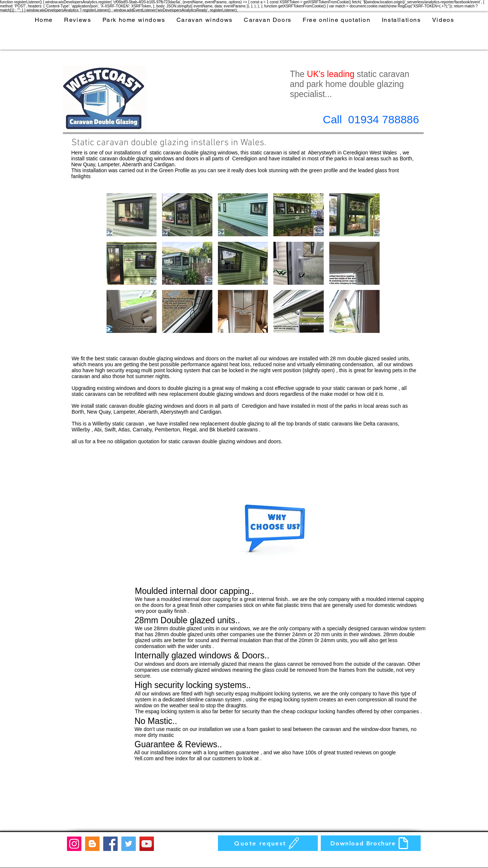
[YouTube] (147, 844)
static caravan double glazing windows (193, 153)
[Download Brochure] (371, 843)
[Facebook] (110, 844)
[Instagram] (74, 844)
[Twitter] (129, 844)
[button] (132, 215)
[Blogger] (92, 844)
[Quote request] (268, 843)
